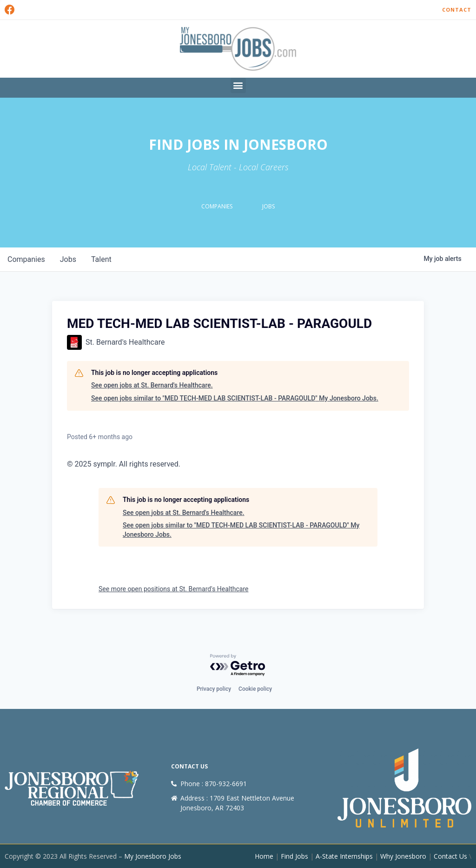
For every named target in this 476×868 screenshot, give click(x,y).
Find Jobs (294, 856)
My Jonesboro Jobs (153, 856)
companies (26, 259)
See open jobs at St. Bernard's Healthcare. (152, 385)
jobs (68, 259)
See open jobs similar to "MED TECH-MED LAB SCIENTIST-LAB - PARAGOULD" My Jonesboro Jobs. (235, 398)
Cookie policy (255, 689)
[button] (238, 85)
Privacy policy (214, 689)
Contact (457, 10)
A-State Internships (344, 856)
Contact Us (450, 856)
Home (264, 856)
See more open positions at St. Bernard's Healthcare (174, 589)
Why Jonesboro (403, 856)
